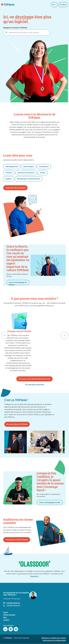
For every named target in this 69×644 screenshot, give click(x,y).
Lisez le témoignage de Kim (50, 502)
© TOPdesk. (8, 638)
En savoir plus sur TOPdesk (17, 424)
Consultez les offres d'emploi (17, 540)
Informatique (29, 166)
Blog (5, 617)
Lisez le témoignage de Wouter (17, 283)
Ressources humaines (27, 173)
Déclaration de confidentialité (54, 640)
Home (6, 612)
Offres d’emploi (9, 615)
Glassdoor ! (35, 576)
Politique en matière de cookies (54, 638)
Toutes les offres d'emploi (15, 188)
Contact (6, 620)
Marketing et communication (29, 179)
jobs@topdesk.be (13, 603)
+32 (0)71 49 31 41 (13, 605)
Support (9, 179)
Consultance (45, 166)
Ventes (43, 173)
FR (54, 5)
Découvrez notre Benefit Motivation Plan (34, 379)
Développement (12, 166)
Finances (9, 173)
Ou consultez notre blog (34, 384)
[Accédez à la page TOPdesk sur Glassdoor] (34, 564)
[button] (5, 336)
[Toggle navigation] (63, 5)
